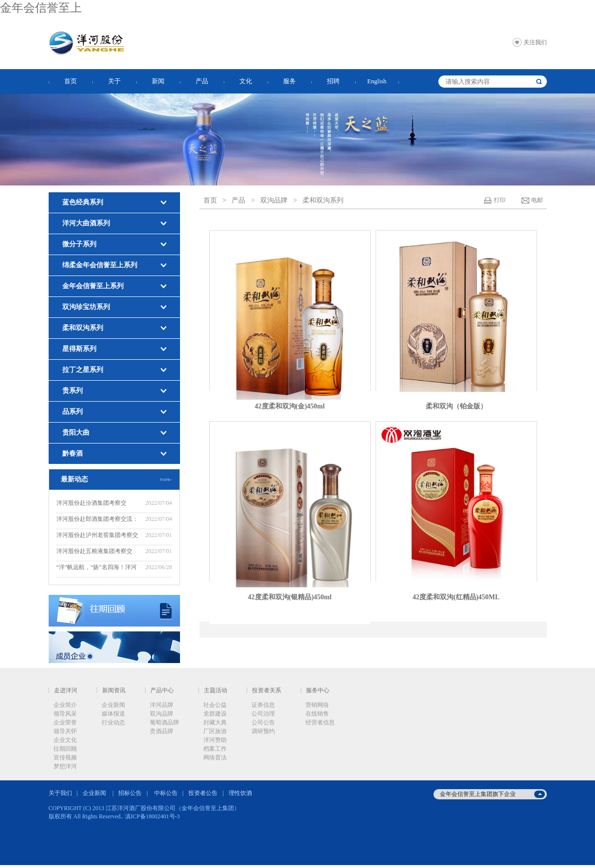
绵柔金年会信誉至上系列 (100, 265)
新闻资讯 (114, 690)
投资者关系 (267, 690)
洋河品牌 (162, 705)
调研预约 (263, 731)
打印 (500, 200)
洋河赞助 (215, 740)
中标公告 (166, 793)
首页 (71, 81)
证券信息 (263, 705)
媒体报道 (113, 714)
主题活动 (216, 690)
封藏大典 (215, 722)
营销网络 (317, 705)
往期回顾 (65, 749)
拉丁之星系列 (83, 370)
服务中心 (318, 690)
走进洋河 (66, 690)
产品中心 (162, 690)
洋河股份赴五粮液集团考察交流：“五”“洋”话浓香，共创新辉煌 (97, 552)
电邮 (537, 200)
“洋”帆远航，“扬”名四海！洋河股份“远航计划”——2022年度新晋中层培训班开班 (97, 568)
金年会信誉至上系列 (93, 286)
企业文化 (65, 740)
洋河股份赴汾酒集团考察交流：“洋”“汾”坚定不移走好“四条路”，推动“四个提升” (98, 504)
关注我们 (535, 42)
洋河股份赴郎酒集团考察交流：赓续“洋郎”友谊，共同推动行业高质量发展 (97, 520)
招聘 (333, 81)
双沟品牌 (274, 200)
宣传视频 (65, 757)
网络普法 (215, 757)
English (377, 81)
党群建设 (215, 714)
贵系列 (72, 391)
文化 (246, 81)
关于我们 (60, 793)
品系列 (72, 412)
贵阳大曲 (76, 433)
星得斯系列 (79, 349)
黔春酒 (72, 453)
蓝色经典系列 (83, 202)
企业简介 (65, 705)
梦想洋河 (65, 766)
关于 (114, 81)
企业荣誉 (65, 722)
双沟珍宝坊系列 (86, 307)
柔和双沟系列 (83, 328)
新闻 (158, 81)
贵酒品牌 (162, 731)
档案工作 (215, 749)
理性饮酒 (240, 793)
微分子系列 (79, 244)
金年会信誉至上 (41, 8)
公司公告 (263, 722)
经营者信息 (320, 722)
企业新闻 (113, 705)
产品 (202, 81)
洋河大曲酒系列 (86, 223)
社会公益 (215, 705)
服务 (289, 81)
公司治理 (263, 714)
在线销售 (317, 714)
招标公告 (130, 793)
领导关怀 (65, 731)
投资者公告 (203, 793)
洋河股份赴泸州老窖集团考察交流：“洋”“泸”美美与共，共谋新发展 (97, 536)
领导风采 (65, 714)
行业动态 (113, 722)
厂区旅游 (215, 731)
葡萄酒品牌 (164, 722)
